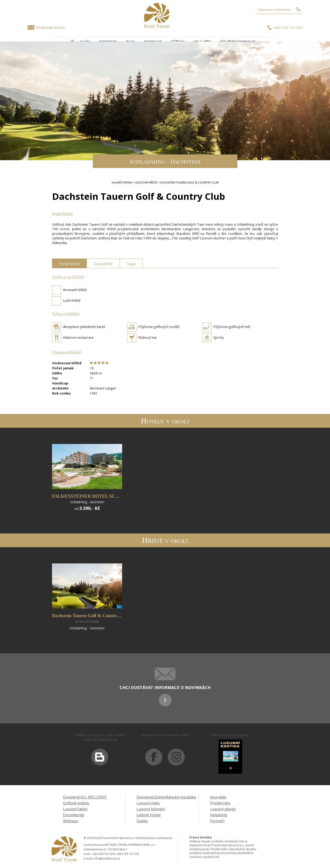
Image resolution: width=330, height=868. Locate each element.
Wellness (71, 821)
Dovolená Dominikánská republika (166, 797)
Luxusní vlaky (148, 803)
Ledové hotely (149, 815)
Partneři (217, 821)
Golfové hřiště (146, 183)
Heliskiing (219, 815)
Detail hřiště (69, 263)
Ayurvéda (218, 797)
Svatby (142, 821)
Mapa (131, 263)
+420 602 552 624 (103, 854)
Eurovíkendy (74, 815)
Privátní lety (220, 803)
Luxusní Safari (75, 809)
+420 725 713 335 (288, 27)
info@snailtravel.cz (50, 27)
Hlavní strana (122, 183)
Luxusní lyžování (151, 809)
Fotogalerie (103, 263)
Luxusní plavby (223, 809)
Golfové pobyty (76, 803)
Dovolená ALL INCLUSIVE (85, 797)
